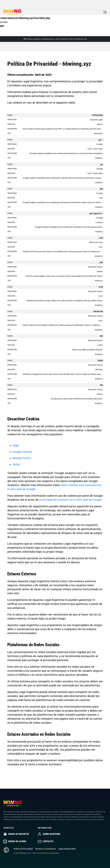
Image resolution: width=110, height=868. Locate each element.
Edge (16, 445)
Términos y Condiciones (45, 849)
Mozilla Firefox (22, 458)
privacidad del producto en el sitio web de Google (70, 500)
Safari (16, 464)
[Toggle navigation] (105, 12)
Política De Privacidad (23, 849)
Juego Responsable (67, 849)
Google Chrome (22, 452)
